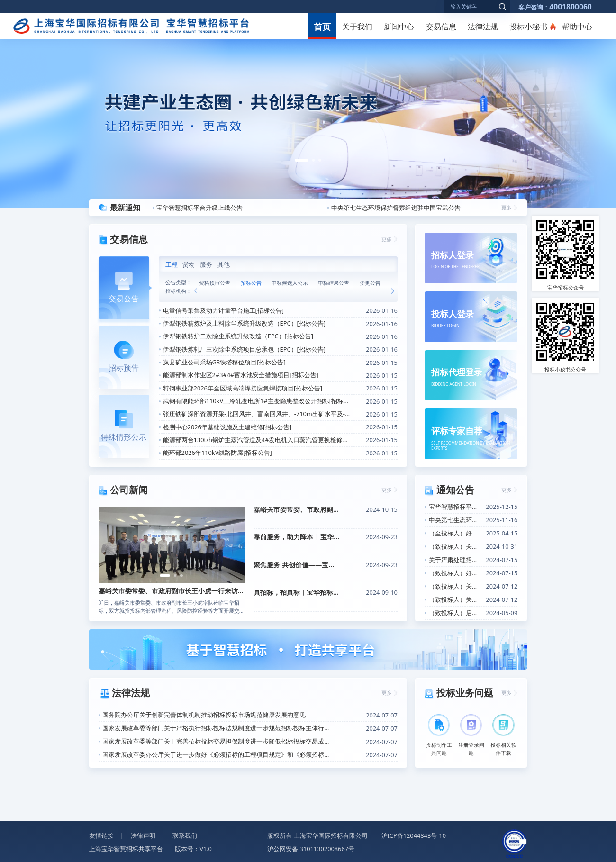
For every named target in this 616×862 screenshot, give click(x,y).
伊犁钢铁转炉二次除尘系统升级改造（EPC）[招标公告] (238, 336)
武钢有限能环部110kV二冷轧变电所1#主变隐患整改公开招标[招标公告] (257, 401)
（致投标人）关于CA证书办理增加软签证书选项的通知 (455, 586)
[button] (301, 160)
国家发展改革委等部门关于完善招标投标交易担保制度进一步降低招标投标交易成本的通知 (218, 741)
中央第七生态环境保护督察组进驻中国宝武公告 (396, 208)
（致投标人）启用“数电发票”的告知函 (455, 613)
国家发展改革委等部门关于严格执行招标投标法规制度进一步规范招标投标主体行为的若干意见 (218, 728)
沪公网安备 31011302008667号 (311, 849)
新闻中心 (399, 27)
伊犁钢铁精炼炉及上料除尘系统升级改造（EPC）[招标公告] (244, 323)
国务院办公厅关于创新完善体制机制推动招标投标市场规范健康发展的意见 (204, 715)
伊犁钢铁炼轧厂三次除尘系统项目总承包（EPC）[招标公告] (244, 349)
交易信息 (441, 27)
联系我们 (185, 835)
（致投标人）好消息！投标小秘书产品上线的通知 (455, 573)
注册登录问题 (471, 735)
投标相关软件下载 (503, 735)
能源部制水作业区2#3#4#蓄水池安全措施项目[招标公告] (241, 375)
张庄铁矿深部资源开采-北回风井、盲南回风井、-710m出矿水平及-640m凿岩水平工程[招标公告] (257, 414)
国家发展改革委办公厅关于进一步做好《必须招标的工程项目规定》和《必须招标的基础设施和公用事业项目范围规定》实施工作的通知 (218, 754)
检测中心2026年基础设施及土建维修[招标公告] (227, 427)
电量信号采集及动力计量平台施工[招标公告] (223, 310)
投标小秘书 (528, 27)
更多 (507, 207)
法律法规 (483, 27)
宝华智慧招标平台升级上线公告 (199, 208)
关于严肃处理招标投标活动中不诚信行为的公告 (455, 560)
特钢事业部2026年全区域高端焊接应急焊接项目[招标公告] (243, 388)
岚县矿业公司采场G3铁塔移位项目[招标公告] (224, 362)
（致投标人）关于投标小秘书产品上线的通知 (455, 599)
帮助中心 (577, 27)
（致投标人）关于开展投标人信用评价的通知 (455, 546)
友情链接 (101, 835)
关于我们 (357, 27)
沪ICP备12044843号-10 (414, 835)
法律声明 (143, 835)
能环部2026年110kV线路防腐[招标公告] (217, 453)
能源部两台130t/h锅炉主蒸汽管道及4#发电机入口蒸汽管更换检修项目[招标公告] (257, 440)
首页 (322, 26)
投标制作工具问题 (439, 735)
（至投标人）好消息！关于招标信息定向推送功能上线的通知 (455, 533)
